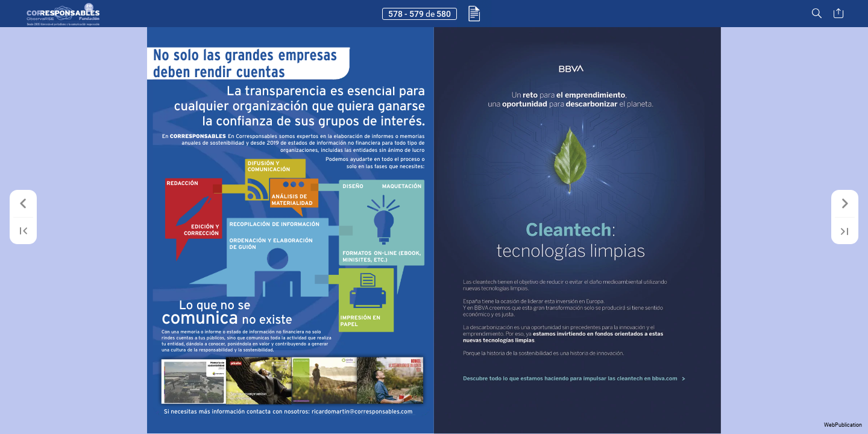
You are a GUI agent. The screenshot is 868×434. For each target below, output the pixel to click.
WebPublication (843, 425)
